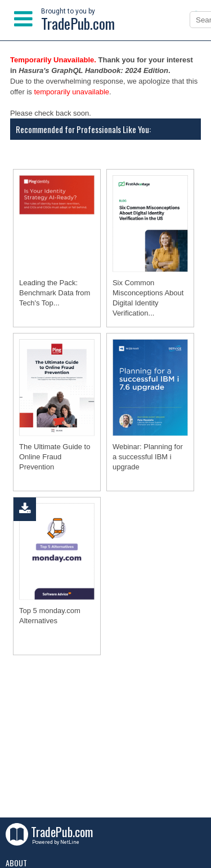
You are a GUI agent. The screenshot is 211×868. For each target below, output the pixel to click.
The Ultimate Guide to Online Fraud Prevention (55, 457)
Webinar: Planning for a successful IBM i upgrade (148, 457)
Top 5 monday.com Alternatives (50, 616)
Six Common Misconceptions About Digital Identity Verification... (148, 298)
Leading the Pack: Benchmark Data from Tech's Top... (55, 293)
